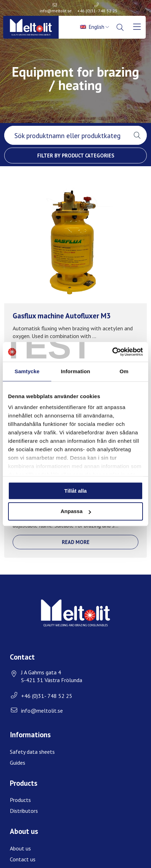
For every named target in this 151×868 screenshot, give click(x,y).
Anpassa (76, 511)
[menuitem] (95, 27)
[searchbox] (66, 135)
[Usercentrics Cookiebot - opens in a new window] (112, 352)
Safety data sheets (32, 752)
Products (20, 800)
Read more (76, 542)
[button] (137, 135)
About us (20, 848)
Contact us (23, 859)
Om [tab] (124, 371)
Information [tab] (75, 371)
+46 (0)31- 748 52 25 (97, 11)
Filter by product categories (76, 156)
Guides (18, 763)
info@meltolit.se (56, 11)
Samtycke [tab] (27, 371)
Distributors (24, 811)
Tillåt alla (75, 491)
